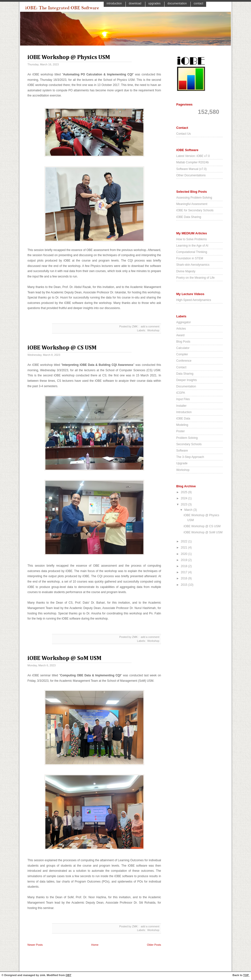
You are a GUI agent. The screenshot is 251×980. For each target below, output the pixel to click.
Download (135, 3)
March (189, 510)
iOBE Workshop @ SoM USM (64, 658)
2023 (185, 504)
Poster (181, 431)
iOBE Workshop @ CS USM (62, 348)
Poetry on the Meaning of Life (195, 278)
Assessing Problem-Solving (194, 198)
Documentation (177, 3)
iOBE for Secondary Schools (195, 210)
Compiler (182, 354)
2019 (185, 560)
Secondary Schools (189, 444)
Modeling (182, 425)
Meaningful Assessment (192, 204)
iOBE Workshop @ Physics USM (69, 57)
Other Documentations (191, 175)
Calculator (183, 348)
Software (182, 451)
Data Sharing (185, 374)
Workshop (153, 330)
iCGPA (181, 393)
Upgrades (155, 3)
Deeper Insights (187, 380)
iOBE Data (183, 418)
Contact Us (183, 134)
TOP (246, 975)
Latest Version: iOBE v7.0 (193, 156)
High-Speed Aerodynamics (194, 300)
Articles (181, 329)
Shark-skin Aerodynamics (193, 265)
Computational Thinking (192, 252)
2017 (185, 572)
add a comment (150, 326)
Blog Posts (183, 342)
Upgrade (182, 463)
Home (95, 945)
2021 (185, 548)
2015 (185, 585)
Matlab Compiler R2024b (193, 162)
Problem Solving (187, 438)
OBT (68, 975)
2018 (185, 566)
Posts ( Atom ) (103, 950)
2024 (185, 498)
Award (180, 335)
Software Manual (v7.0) (191, 169)
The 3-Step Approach (190, 457)
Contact (198, 3)
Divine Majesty (186, 271)
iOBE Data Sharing (189, 217)
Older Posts (154, 945)
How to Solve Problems (192, 239)
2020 (185, 554)
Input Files (183, 399)
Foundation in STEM (190, 258)
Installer (181, 406)
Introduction (115, 3)
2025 (185, 492)
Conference (184, 361)
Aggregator (183, 322)
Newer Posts (35, 945)
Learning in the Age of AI (192, 246)
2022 (185, 541)
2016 (185, 578)
